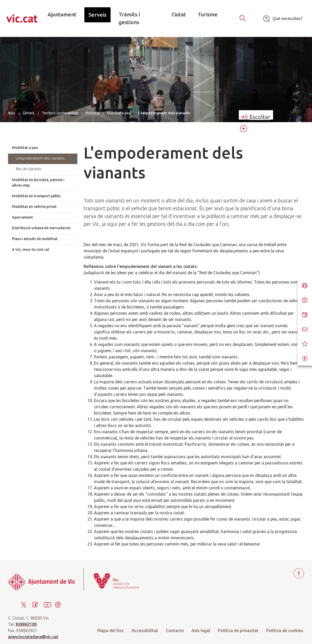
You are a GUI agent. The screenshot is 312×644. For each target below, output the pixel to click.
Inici (12, 113)
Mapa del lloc (111, 630)
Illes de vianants (29, 169)
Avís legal (201, 630)
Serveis (29, 113)
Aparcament (22, 217)
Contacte (175, 630)
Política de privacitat (238, 630)
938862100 (26, 624)
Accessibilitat (145, 630)
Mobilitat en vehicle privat (34, 207)
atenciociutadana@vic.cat (33, 637)
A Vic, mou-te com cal (30, 249)
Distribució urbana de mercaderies (41, 228)
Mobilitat (93, 113)
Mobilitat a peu (119, 113)
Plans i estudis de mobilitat (35, 239)
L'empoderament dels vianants (40, 158)
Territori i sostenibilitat (60, 113)
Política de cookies (285, 630)
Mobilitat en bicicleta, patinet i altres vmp (38, 183)
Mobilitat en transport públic (36, 196)
